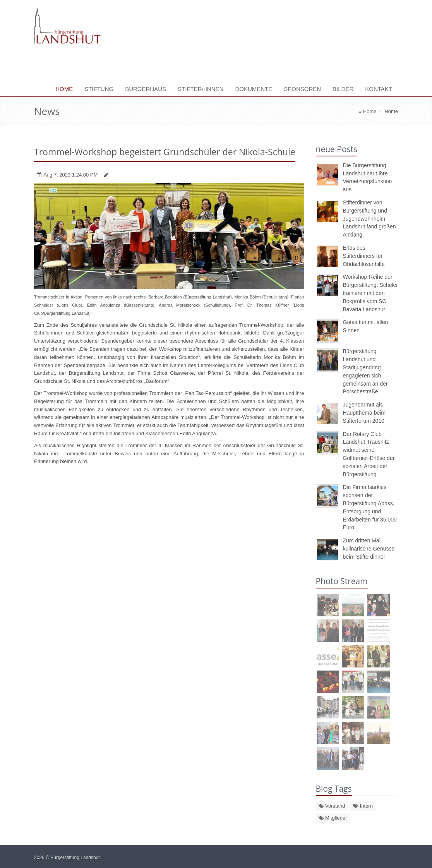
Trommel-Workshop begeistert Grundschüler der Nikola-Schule (165, 152)
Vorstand (332, 806)
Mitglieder (333, 818)
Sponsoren (302, 89)
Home (64, 89)
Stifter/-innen (201, 89)
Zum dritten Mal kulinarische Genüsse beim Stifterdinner (369, 549)
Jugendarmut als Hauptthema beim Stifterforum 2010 (364, 413)
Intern (363, 806)
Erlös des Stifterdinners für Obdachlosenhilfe (364, 256)
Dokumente (254, 89)
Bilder (343, 89)
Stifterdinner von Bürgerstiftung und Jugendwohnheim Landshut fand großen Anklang (369, 219)
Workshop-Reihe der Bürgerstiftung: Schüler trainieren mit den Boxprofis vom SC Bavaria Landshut (370, 293)
